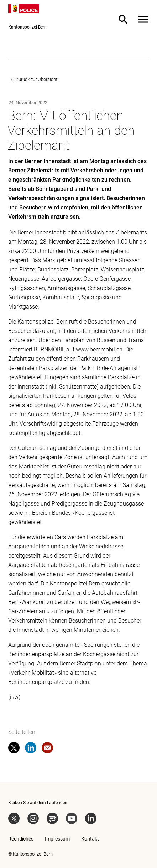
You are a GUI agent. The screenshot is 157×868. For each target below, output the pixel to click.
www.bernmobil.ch (99, 349)
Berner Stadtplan (80, 663)
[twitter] (14, 749)
